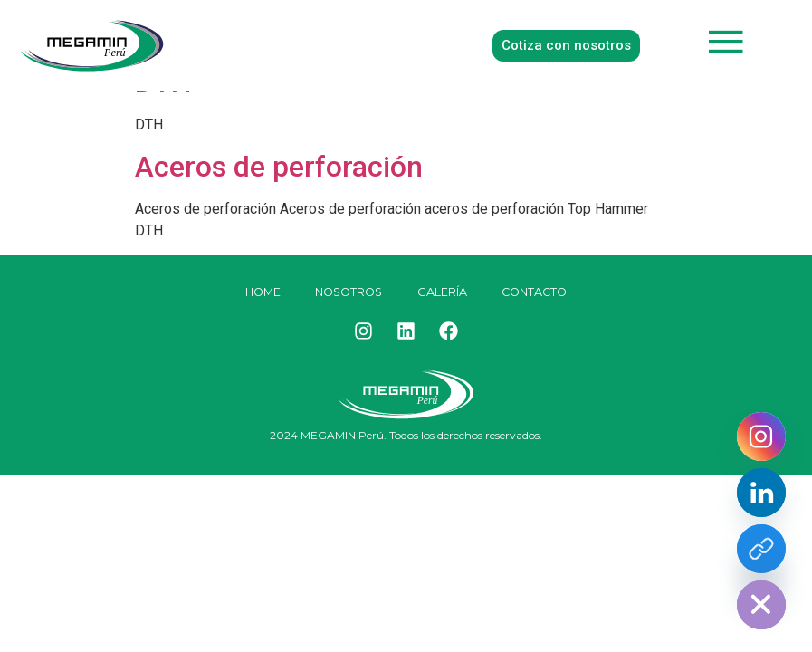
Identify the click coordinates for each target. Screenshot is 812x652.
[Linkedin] (761, 493)
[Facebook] (761, 549)
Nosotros (348, 293)
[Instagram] (761, 436)
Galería (445, 293)
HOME (256, 293)
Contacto (541, 293)
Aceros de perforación (279, 167)
